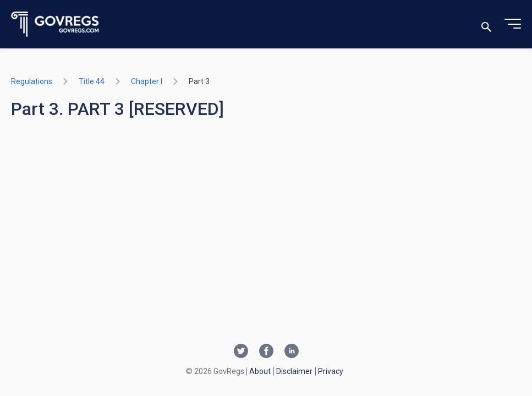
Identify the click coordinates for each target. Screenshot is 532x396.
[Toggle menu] (513, 24)
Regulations (32, 81)
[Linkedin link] (292, 352)
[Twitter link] (241, 352)
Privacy (331, 371)
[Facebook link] (266, 352)
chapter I (147, 81)
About (260, 371)
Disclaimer (294, 371)
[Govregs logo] (55, 24)
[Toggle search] (486, 24)
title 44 (92, 81)
